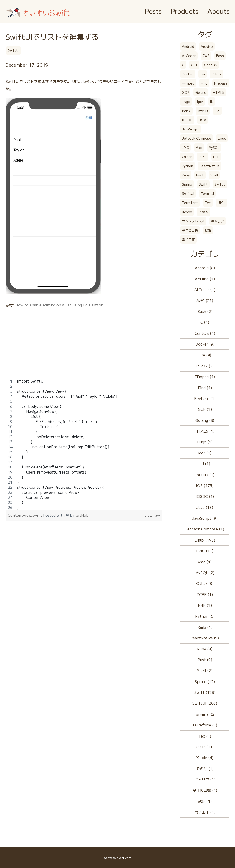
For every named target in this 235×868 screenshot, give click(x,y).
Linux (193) (205, 540)
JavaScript (190, 129)
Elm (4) (205, 355)
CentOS (211, 65)
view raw (152, 515)
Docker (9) (205, 344)
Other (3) (205, 583)
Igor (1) (205, 453)
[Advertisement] (84, 346)
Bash (220, 56)
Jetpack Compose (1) (205, 529)
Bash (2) (205, 311)
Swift (203, 184)
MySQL (214, 148)
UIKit (221, 203)
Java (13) (205, 507)
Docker (188, 74)
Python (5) (205, 616)
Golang (201, 92)
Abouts (218, 11)
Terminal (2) (205, 714)
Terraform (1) (205, 725)
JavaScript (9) (205, 518)
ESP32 (217, 74)
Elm (202, 74)
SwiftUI (13, 51)
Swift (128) (205, 692)
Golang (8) (205, 420)
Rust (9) (205, 660)
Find (204, 83)
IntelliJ (203, 111)
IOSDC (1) (205, 496)
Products (185, 11)
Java (203, 120)
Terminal (207, 193)
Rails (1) (205, 627)
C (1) (205, 322)
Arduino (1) (205, 279)
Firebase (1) (205, 398)
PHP (216, 157)
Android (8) (205, 268)
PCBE (203, 157)
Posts (153, 11)
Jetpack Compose (197, 138)
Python (187, 166)
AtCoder (189, 56)
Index (186, 111)
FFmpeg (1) (205, 377)
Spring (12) (205, 681)
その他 (204, 212)
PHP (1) (205, 605)
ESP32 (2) (205, 366)
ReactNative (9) (205, 638)
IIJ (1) (205, 464)
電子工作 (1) (205, 812)
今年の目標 (190, 230)
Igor (200, 102)
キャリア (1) (205, 779)
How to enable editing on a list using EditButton (59, 305)
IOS (217, 111)
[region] (84, 444)
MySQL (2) (205, 573)
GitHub (82, 515)
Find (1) (205, 388)
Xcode (187, 212)
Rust (200, 175)
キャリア (218, 221)
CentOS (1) (205, 333)
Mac (199, 148)
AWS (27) (205, 301)
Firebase (221, 83)
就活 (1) (205, 801)
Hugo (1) (205, 442)
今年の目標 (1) (205, 790)
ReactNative (210, 166)
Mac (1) (205, 562)
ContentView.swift (25, 515)
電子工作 (188, 239)
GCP (185, 92)
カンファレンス (193, 221)
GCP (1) (205, 409)
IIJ (212, 102)
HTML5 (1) (205, 431)
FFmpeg (188, 83)
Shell (214, 175)
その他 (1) (205, 769)
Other (187, 157)
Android (188, 46)
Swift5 (220, 184)
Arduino (207, 46)
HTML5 (219, 92)
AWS (206, 56)
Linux (222, 138)
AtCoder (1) (205, 289)
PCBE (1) (205, 594)
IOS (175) (205, 485)
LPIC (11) (205, 551)
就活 (208, 230)
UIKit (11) (205, 747)
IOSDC (187, 120)
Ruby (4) (205, 649)
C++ (194, 65)
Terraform (190, 203)
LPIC (185, 148)
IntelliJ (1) (205, 475)
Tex (208, 203)
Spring (187, 184)
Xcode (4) (205, 757)
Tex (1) (205, 736)
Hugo (186, 102)
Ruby (186, 175)
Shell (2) (205, 670)
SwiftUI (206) (205, 703)
